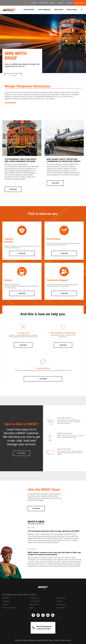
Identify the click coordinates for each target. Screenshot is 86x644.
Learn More (23, 345)
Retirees (53, 3)
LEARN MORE (10, 103)
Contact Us (70, 3)
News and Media (34, 604)
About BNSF (59, 10)
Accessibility (6, 601)
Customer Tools (34, 598)
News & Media (44, 3)
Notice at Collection (29, 640)
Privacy (38, 640)
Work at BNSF (72, 10)
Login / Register (80, 3)
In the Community (45, 10)
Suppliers (61, 3)
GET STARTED (21, 453)
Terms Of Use (19, 640)
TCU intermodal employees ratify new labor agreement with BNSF (54, 531)
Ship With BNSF (61, 598)
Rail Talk (34, 3)
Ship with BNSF (29, 10)
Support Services (62, 604)
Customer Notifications (9, 608)
